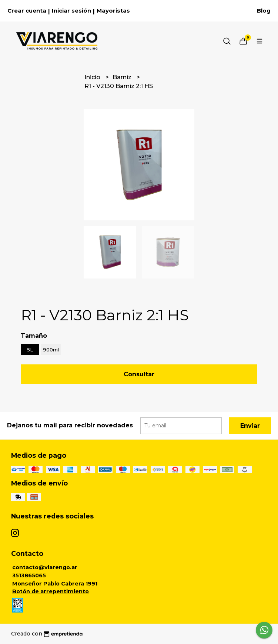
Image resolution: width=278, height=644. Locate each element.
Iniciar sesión (71, 11)
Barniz (123, 77)
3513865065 (29, 575)
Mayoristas (113, 11)
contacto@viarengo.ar (45, 567)
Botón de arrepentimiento (51, 591)
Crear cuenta (27, 11)
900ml (51, 350)
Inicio (93, 77)
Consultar (139, 374)
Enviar (250, 426)
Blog (264, 11)
